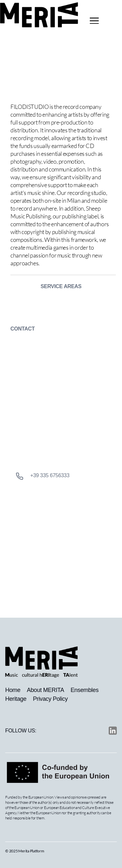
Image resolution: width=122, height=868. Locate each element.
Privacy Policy (50, 699)
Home (13, 690)
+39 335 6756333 (42, 476)
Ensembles (85, 690)
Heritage (16, 699)
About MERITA (46, 690)
